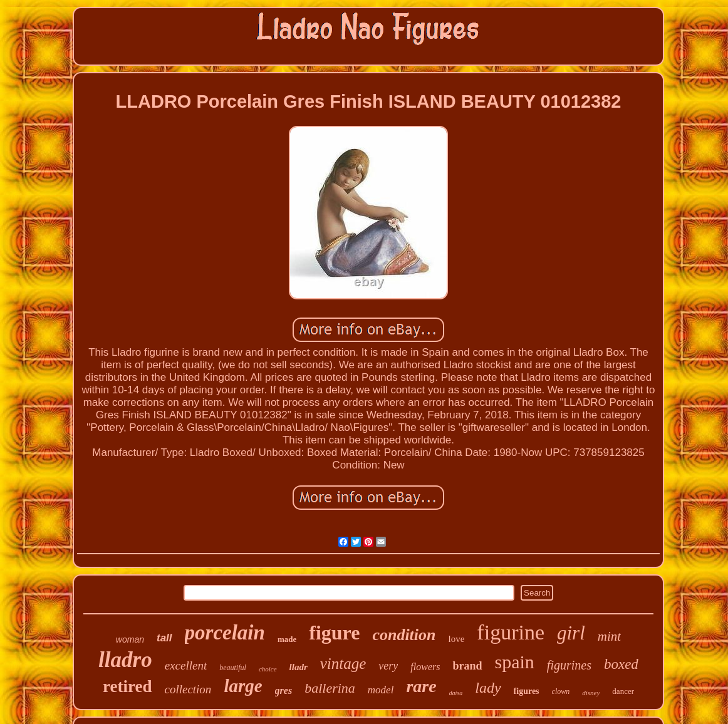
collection (188, 689)
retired (127, 686)
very (388, 666)
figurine (511, 632)
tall (164, 638)
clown (561, 691)
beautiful (233, 668)
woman (130, 639)
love (457, 639)
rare (421, 686)
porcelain (225, 633)
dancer (623, 691)
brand (467, 666)
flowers (425, 667)
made (287, 639)
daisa (456, 693)
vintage (343, 664)
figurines (569, 665)
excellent (186, 665)
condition (404, 635)
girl (571, 633)
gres (284, 690)
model (381, 690)
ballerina (330, 688)
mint (609, 636)
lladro (125, 660)
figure (334, 633)
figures (527, 691)
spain (515, 662)
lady (488, 688)
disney (591, 693)
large (243, 686)
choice (268, 669)
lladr (299, 667)
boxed (621, 664)
